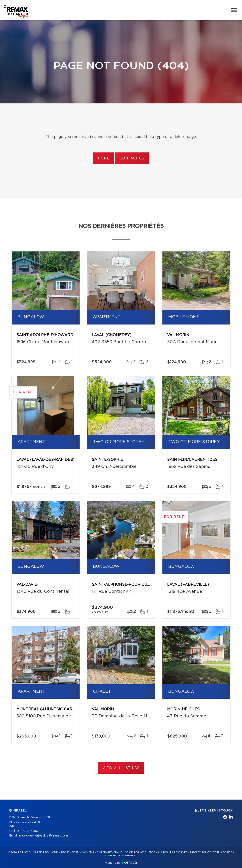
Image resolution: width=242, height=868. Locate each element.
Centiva (130, 862)
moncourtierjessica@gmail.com (44, 836)
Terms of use (223, 852)
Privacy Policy (200, 852)
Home (104, 159)
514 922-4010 (28, 831)
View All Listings (121, 768)
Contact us (132, 159)
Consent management (121, 856)
